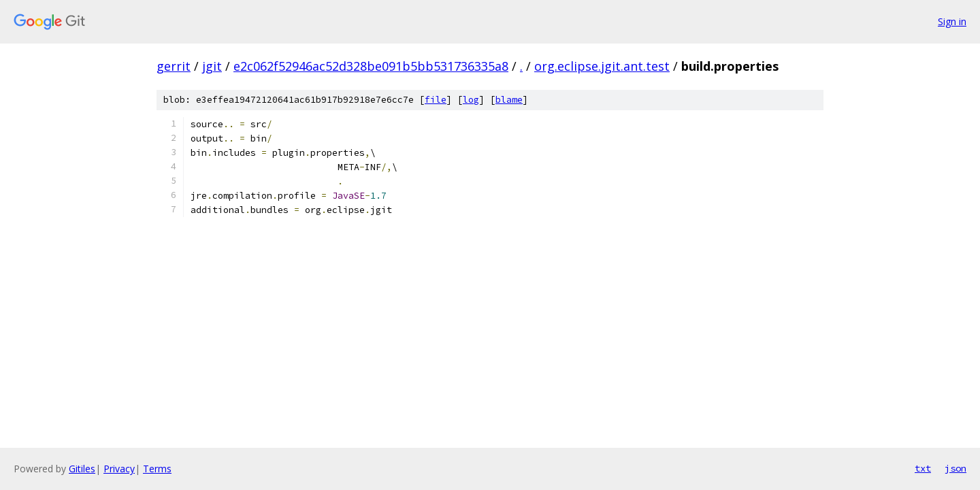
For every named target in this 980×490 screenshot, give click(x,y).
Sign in (952, 21)
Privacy (119, 469)
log (471, 100)
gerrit (174, 66)
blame (509, 100)
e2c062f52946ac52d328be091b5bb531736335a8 (371, 66)
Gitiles (82, 469)
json (955, 468)
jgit (212, 66)
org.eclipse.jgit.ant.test (602, 66)
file (436, 100)
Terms (157, 469)
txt (923, 468)
